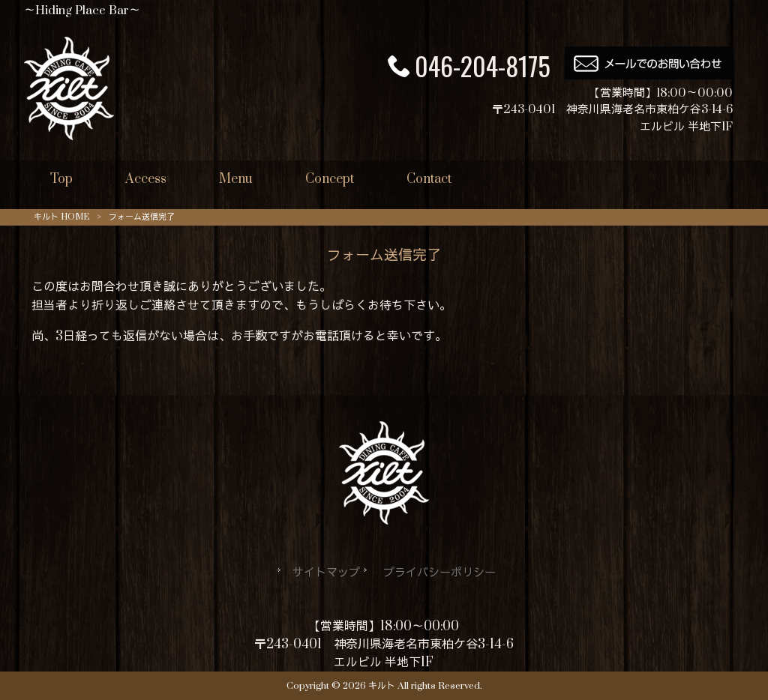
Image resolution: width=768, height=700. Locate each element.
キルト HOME (61, 217)
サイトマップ (326, 573)
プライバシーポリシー (439, 573)
